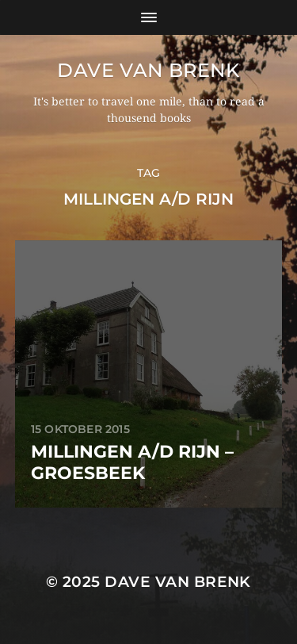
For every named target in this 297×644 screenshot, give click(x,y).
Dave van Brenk (148, 70)
